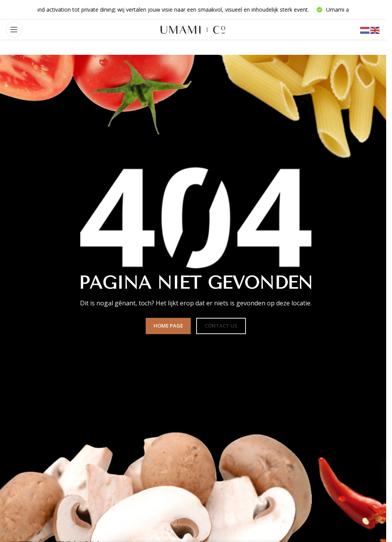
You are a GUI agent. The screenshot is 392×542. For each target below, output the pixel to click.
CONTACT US (221, 326)
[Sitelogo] (193, 29)
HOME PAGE (168, 326)
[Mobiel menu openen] (14, 30)
